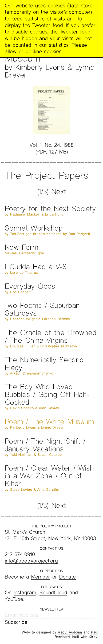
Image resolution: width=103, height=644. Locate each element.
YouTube (14, 599)
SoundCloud (53, 592)
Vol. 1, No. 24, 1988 (52, 145)
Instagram (25, 592)
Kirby (93, 637)
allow (11, 51)
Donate (68, 577)
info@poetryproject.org (31, 561)
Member (41, 577)
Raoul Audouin (70, 632)
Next (59, 191)
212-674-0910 (20, 554)
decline (34, 51)
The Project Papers (46, 175)
